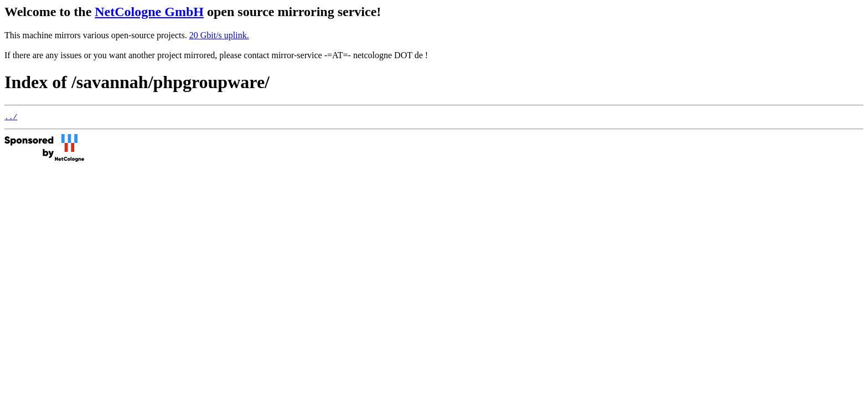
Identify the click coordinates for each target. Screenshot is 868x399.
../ (11, 118)
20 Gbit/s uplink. (219, 35)
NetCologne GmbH (149, 12)
